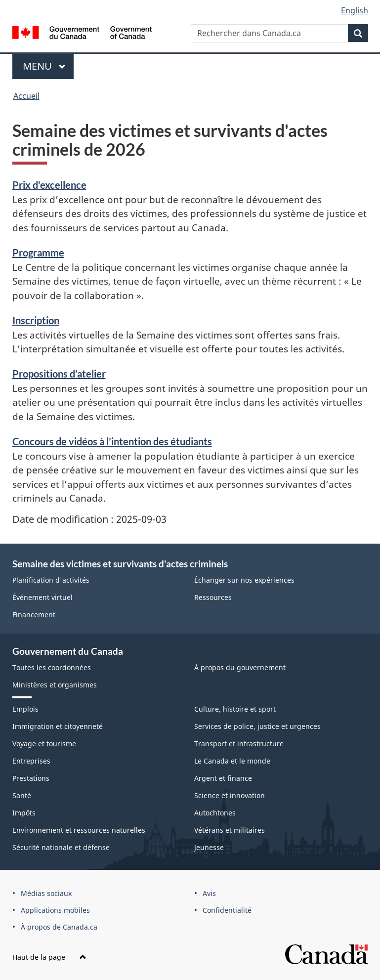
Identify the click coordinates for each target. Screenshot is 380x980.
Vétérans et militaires (230, 830)
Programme (38, 253)
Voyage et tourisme (44, 744)
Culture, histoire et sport (235, 709)
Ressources (213, 597)
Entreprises (31, 761)
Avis (209, 893)
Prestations (31, 778)
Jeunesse (209, 847)
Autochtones (215, 813)
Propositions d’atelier (59, 374)
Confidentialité (227, 910)
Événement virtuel (42, 597)
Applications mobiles (55, 910)
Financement (34, 615)
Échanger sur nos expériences (244, 580)
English (355, 10)
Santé (22, 795)
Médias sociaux (46, 893)
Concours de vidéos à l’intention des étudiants (112, 441)
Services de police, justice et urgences (257, 726)
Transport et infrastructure (239, 744)
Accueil (26, 96)
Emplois (25, 709)
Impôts (24, 813)
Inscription (36, 320)
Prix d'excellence (49, 185)
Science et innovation (230, 795)
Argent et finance (223, 778)
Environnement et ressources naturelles (79, 830)
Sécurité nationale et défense (61, 847)
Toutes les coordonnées (52, 667)
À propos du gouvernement (240, 667)
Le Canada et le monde (232, 761)
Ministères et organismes (55, 685)
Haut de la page (49, 957)
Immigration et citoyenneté (58, 726)
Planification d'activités (51, 580)
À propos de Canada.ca (59, 927)
